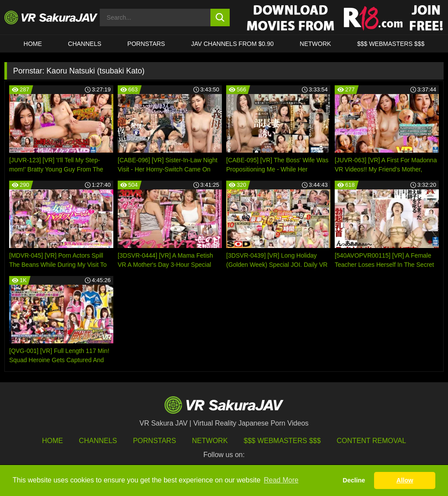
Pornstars (146, 44)
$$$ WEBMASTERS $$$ (391, 44)
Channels (84, 44)
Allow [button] (405, 480)
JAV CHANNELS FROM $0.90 (233, 44)
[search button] (220, 17)
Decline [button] (354, 480)
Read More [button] (281, 480)
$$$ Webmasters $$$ (282, 441)
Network (315, 44)
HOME (33, 44)
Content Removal (372, 441)
